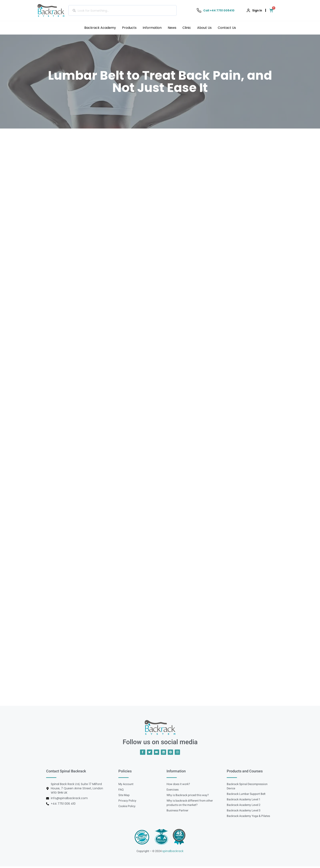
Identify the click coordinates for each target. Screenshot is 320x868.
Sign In (257, 10)
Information (152, 28)
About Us (204, 28)
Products (129, 28)
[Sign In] (248, 10)
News (172, 28)
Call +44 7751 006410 (219, 10)
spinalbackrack (173, 853)
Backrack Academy (100, 28)
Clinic (187, 28)
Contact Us (227, 28)
